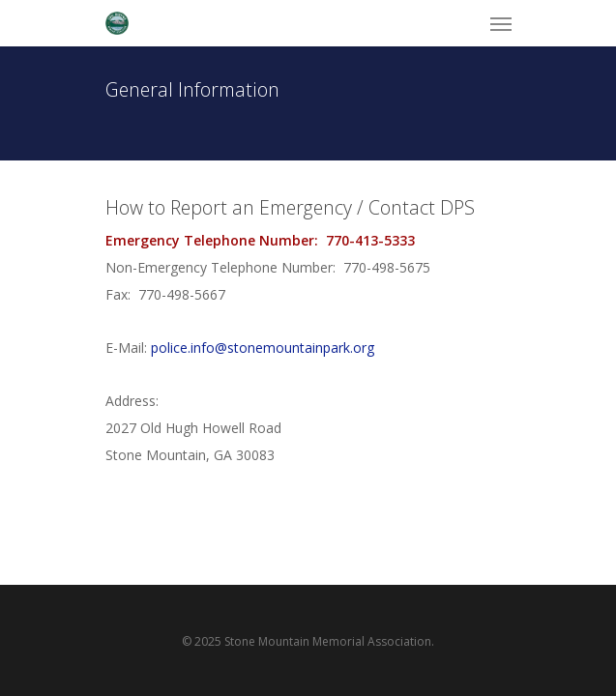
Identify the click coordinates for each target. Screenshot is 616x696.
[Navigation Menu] (501, 23)
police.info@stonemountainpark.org (263, 348)
